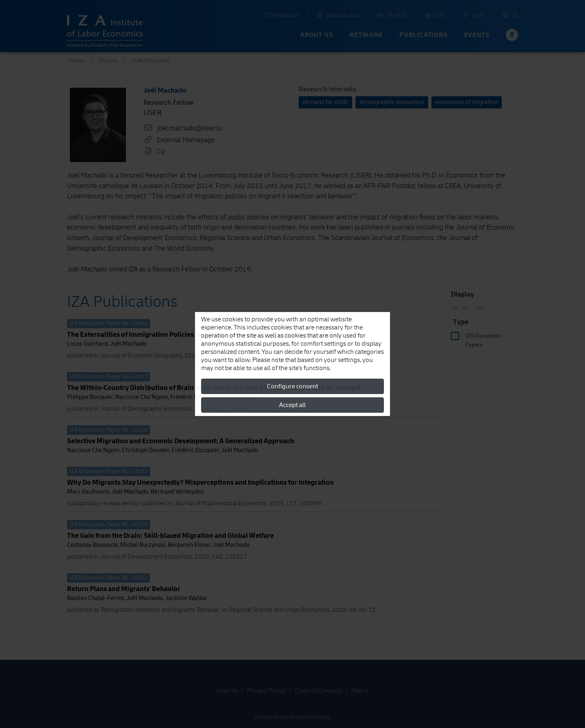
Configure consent (292, 386)
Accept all (292, 405)
